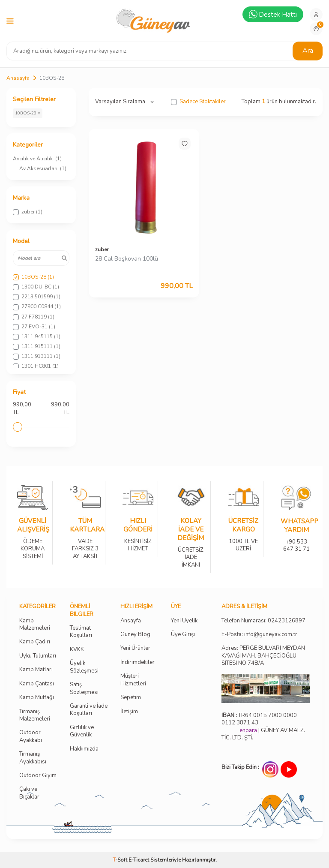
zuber (102, 249)
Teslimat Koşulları (81, 632)
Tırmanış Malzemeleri (35, 715)
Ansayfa (131, 621)
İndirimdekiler (138, 662)
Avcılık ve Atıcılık (37, 159)
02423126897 (287, 621)
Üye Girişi (183, 635)
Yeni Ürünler (135, 648)
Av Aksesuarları (43, 168)
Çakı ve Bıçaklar (29, 793)
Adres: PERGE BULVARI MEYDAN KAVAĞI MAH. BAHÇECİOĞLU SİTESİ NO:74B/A (263, 656)
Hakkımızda (84, 749)
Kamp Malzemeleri (35, 625)
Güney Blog (135, 635)
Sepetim (131, 698)
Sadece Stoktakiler (198, 102)
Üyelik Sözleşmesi (84, 667)
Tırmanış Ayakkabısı (33, 758)
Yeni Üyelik (184, 621)
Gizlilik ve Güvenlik (82, 731)
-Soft (121, 860)
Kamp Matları (36, 670)
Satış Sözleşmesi (84, 688)
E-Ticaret (139, 860)
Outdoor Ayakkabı (31, 736)
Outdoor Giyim (38, 776)
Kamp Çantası (37, 684)
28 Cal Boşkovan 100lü (127, 259)
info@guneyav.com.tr (271, 635)
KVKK (77, 650)
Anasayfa (18, 78)
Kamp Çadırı (35, 642)
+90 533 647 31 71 (296, 540)
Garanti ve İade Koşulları (89, 710)
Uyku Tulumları (38, 656)
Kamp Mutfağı (37, 698)
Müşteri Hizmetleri (133, 680)
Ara (308, 51)
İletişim (129, 712)
